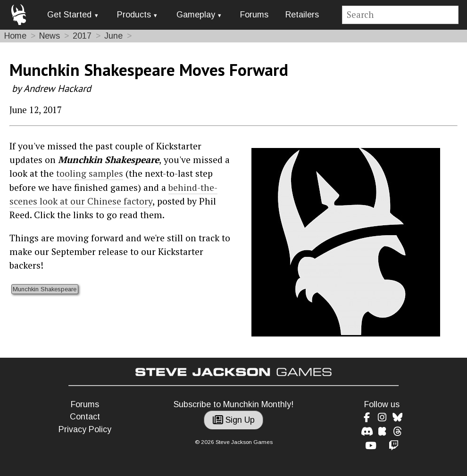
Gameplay (196, 15)
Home (15, 36)
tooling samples (90, 173)
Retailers (302, 15)
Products (134, 15)
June (113, 36)
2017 (82, 36)
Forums (254, 15)
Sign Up (234, 420)
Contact (85, 417)
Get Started (69, 15)
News (50, 36)
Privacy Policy (85, 429)
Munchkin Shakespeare (45, 289)
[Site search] (400, 15)
